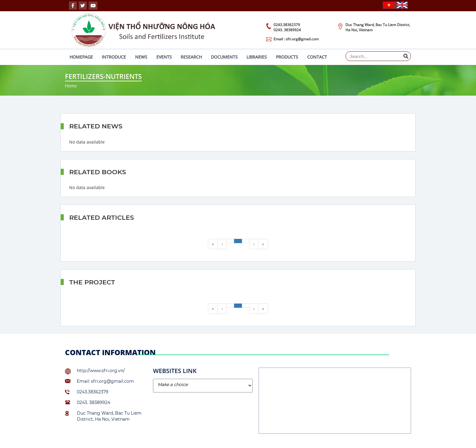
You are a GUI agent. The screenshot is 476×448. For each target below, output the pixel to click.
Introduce (114, 57)
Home (71, 86)
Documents (224, 57)
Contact (317, 57)
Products (287, 57)
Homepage (81, 57)
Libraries (257, 57)
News (141, 57)
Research (191, 57)
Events (164, 57)
